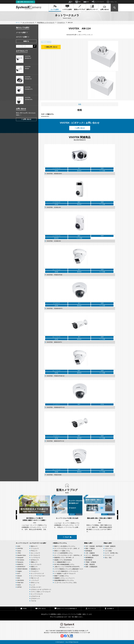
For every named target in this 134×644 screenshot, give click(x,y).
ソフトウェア (35, 580)
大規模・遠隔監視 (110, 546)
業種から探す (88, 543)
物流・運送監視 (90, 564)
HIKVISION (21, 580)
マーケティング (110, 555)
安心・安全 (108, 558)
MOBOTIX (20, 564)
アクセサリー (35, 571)
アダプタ (33, 601)
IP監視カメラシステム (60, 543)
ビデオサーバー (35, 599)
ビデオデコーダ (35, 596)
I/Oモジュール (35, 583)
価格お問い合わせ (51, 47)
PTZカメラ (34, 551)
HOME (23, 608)
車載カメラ (34, 562)
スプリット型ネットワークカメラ (41, 592)
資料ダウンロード (92, 7)
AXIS (19, 546)
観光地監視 (89, 560)
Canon (19, 551)
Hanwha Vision (22, 555)
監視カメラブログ (80, 7)
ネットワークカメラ (98, 2)
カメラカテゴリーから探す (38, 543)
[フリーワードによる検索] (24, 46)
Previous (16, 515)
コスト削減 (108, 551)
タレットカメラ (35, 553)
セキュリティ (109, 548)
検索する (26, 41)
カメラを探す (55, 7)
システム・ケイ (112, 2)
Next (118, 515)
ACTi (19, 573)
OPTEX (19, 587)
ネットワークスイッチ (37, 573)
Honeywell (20, 558)
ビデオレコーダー (36, 587)
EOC (19, 578)
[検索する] (35, 46)
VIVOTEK (20, 548)
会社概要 (109, 608)
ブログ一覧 (67, 537)
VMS (78, 2)
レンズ (33, 585)
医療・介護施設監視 (91, 567)
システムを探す (67, 7)
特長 (80, 104)
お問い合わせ (105, 7)
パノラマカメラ (35, 558)
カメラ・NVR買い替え (112, 553)
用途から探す (108, 543)
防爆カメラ (34, 567)
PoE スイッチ (35, 578)
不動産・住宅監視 (91, 562)
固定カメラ (34, 546)
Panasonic (20, 562)
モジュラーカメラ (36, 564)
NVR (86, 2)
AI (70, 2)
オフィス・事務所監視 (92, 555)
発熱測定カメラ (35, 569)
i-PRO (19, 553)
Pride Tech (20, 583)
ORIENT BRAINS (22, 569)
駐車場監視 (89, 551)
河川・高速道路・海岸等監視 (94, 546)
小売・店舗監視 (90, 553)
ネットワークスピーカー (38, 576)
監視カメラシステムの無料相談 (66, 608)
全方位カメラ (35, 560)
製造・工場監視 (90, 548)
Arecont (19, 576)
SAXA (19, 585)
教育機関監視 (89, 558)
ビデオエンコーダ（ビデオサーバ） (41, 589)
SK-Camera (21, 560)
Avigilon (19, 571)
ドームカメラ (35, 548)
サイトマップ (91, 608)
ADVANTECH (21, 567)
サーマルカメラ (35, 555)
